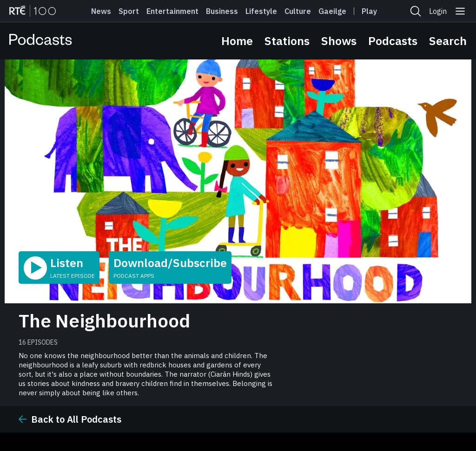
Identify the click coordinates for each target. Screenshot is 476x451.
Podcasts (393, 41)
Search (448, 41)
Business (222, 11)
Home (237, 41)
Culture (298, 11)
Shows (339, 41)
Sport (129, 11)
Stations (287, 41)
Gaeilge (332, 11)
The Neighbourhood (104, 320)
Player (373, 11)
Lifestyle (261, 11)
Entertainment (172, 11)
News (101, 11)
